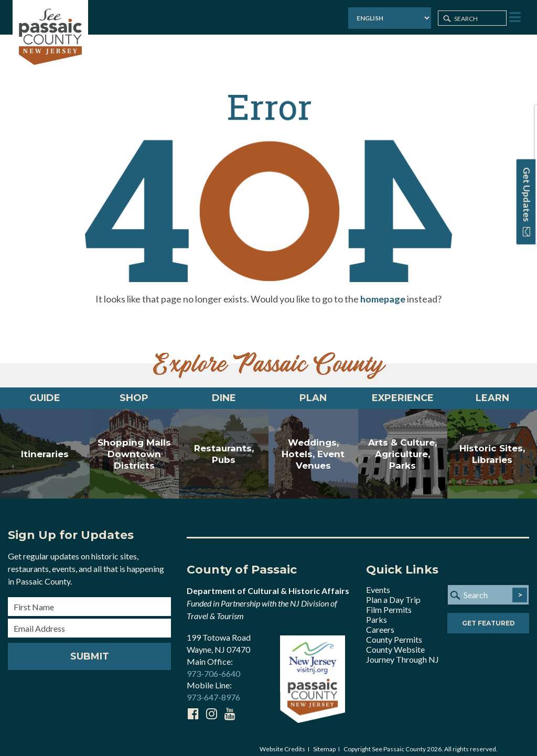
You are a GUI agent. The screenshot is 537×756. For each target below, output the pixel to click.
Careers (380, 622)
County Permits (394, 631)
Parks (377, 612)
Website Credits (282, 741)
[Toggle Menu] (514, 18)
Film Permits (389, 602)
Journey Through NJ (402, 651)
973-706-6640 (213, 666)
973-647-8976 (213, 690)
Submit (90, 649)
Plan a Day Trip (393, 592)
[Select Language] (389, 18)
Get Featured (488, 615)
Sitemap (324, 741)
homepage (383, 291)
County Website (395, 641)
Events (378, 582)
